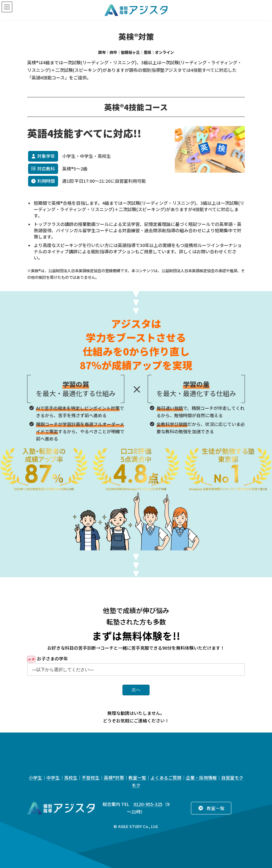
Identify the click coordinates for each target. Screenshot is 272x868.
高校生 (71, 778)
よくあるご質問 (166, 778)
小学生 (35, 778)
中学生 (53, 778)
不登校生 (91, 778)
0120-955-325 (148, 804)
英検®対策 (114, 778)
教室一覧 (137, 778)
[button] (211, 808)
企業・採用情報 (201, 778)
